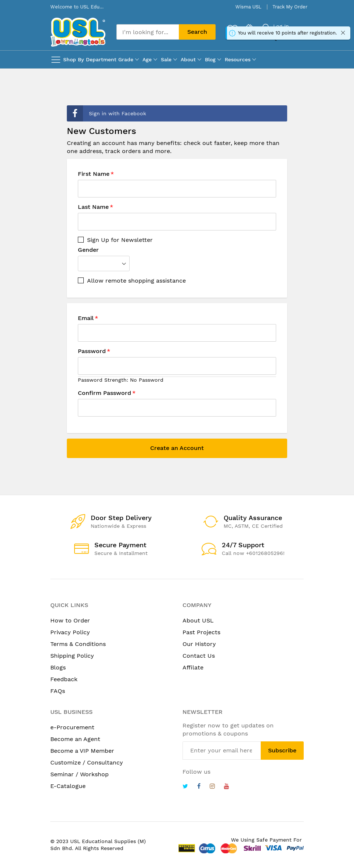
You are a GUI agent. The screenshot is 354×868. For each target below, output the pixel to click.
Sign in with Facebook (106, 113)
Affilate (193, 667)
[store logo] (78, 32)
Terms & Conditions (78, 644)
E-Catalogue (68, 786)
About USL (198, 620)
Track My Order (290, 7)
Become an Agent (75, 739)
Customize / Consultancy (87, 762)
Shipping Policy (72, 656)
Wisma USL (248, 7)
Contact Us (199, 656)
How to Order (70, 620)
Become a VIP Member (82, 751)
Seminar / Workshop (80, 774)
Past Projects (201, 632)
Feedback (64, 679)
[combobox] (148, 32)
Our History (199, 644)
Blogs (58, 667)
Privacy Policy (70, 632)
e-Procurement (72, 727)
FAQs (58, 691)
